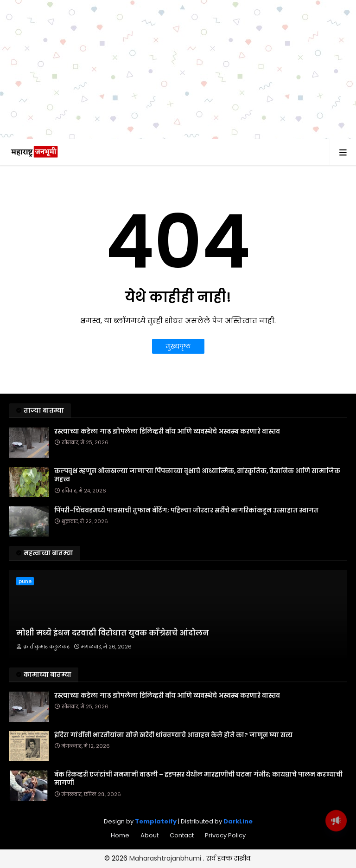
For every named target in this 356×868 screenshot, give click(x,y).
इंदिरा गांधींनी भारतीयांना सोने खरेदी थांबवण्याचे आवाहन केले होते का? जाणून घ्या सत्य (173, 777)
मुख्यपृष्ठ (178, 388)
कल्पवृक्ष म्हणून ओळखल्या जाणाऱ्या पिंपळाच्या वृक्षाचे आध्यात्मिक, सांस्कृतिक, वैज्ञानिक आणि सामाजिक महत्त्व (197, 517)
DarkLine (238, 863)
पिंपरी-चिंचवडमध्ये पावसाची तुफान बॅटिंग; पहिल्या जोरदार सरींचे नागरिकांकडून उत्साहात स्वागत (186, 552)
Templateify (156, 863)
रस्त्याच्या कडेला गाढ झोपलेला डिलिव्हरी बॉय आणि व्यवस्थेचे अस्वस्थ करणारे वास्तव (167, 473)
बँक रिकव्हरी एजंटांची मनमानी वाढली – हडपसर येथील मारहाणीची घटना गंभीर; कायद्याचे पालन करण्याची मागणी (198, 821)
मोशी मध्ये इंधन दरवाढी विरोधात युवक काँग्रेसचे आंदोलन (113, 675)
